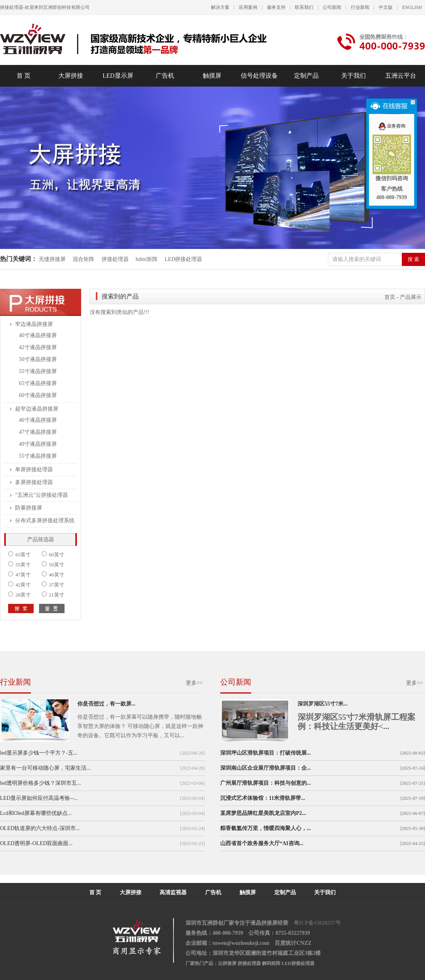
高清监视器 (173, 892)
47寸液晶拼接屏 (38, 432)
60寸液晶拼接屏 (38, 395)
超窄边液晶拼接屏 (37, 409)
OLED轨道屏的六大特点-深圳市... (40, 828)
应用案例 (248, 7)
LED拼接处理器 (183, 259)
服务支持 (276, 7)
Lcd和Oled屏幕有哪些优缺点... (36, 813)
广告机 (165, 76)
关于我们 (354, 76)
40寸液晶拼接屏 (38, 335)
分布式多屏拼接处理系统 (45, 521)
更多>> (194, 683)
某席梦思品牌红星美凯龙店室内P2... (263, 813)
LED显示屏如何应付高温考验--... (39, 798)
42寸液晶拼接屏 (38, 347)
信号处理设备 (259, 76)
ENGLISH (412, 7)
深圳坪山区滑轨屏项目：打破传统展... (266, 753)
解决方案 (220, 7)
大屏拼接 (71, 76)
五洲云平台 (401, 76)
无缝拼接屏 (53, 259)
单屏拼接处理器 (34, 470)
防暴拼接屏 (29, 508)
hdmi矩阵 (147, 259)
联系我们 (304, 7)
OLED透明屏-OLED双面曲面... (36, 843)
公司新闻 (332, 7)
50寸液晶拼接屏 (38, 359)
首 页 (24, 76)
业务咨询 (392, 126)
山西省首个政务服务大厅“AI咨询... (262, 843)
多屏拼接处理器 (34, 482)
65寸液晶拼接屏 (38, 383)
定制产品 (306, 76)
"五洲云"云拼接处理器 (42, 495)
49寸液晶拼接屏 (38, 444)
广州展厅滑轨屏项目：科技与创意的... (266, 783)
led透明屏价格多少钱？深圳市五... (41, 783)
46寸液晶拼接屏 (38, 420)
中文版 (386, 7)
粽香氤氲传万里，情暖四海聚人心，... (266, 828)
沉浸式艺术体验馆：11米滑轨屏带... (263, 798)
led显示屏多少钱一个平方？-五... (39, 753)
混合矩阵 (83, 259)
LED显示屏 (118, 76)
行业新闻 (360, 7)
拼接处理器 (115, 259)
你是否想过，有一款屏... (106, 704)
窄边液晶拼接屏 (34, 324)
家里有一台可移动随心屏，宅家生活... (45, 768)
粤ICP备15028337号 (317, 923)
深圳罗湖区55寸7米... (323, 704)
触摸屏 (212, 76)
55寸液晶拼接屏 (38, 371)
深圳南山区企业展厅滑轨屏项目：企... (266, 768)
